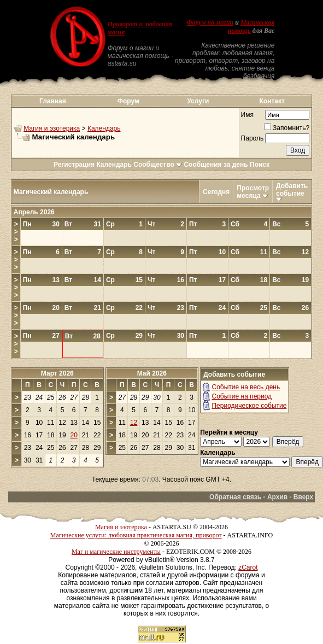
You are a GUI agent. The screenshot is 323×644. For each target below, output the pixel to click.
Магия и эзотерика (52, 128)
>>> (16, 232)
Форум (128, 101)
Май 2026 (152, 373)
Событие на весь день (246, 387)
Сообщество (158, 165)
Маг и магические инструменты (116, 552)
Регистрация (74, 165)
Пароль (252, 138)
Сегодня (216, 192)
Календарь (104, 128)
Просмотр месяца (253, 192)
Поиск (260, 165)
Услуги (198, 101)
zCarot (248, 567)
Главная (53, 101)
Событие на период (242, 396)
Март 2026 (57, 373)
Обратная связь (235, 497)
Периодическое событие (249, 406)
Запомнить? (287, 128)
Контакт (272, 101)
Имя (247, 115)
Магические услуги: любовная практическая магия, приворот (136, 535)
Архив (277, 497)
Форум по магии (210, 22)
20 (74, 435)
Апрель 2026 (34, 212)
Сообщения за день (216, 165)
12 (134, 423)
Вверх (303, 497)
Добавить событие (292, 190)
